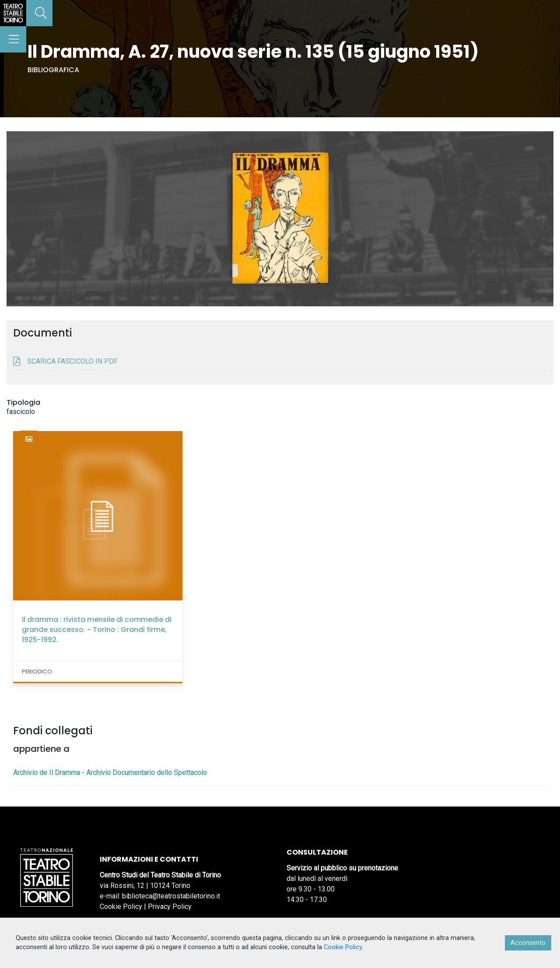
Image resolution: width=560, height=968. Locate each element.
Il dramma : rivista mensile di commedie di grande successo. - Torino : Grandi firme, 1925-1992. (97, 630)
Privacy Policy (170, 907)
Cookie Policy (121, 907)
